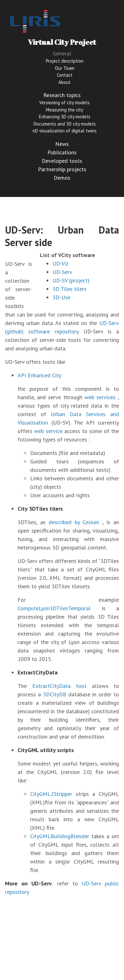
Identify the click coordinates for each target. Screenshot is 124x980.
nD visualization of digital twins (65, 131)
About (65, 82)
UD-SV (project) (71, 280)
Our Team (65, 68)
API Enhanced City (39, 375)
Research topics (62, 95)
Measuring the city (65, 110)
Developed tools (62, 161)
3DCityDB (55, 694)
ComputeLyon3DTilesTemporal (54, 608)
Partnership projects (62, 169)
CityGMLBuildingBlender (60, 836)
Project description (65, 61)
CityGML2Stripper (51, 794)
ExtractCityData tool (59, 686)
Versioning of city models (65, 103)
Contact (65, 75)
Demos (62, 178)
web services (100, 397)
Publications (62, 152)
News (62, 144)
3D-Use (61, 297)
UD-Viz (60, 263)
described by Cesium (74, 522)
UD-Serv (62, 272)
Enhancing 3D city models (65, 117)
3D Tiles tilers (70, 289)
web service (48, 431)
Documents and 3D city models (65, 124)
